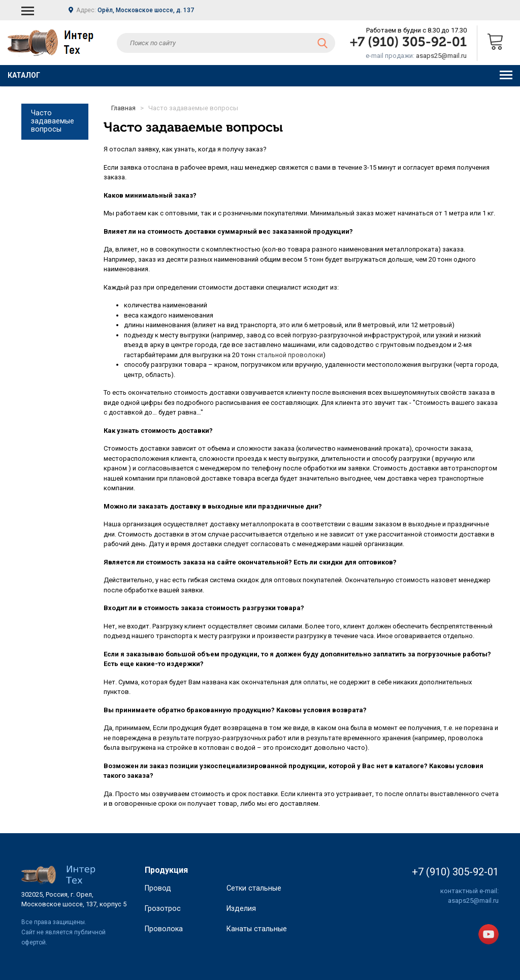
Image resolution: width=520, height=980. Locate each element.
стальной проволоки (290, 355)
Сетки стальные (254, 907)
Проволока (164, 947)
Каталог (260, 75)
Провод (158, 907)
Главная (123, 108)
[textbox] (226, 43)
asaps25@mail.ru (441, 56)
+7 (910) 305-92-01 (408, 43)
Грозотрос (163, 927)
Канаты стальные (257, 947)
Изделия (241, 927)
